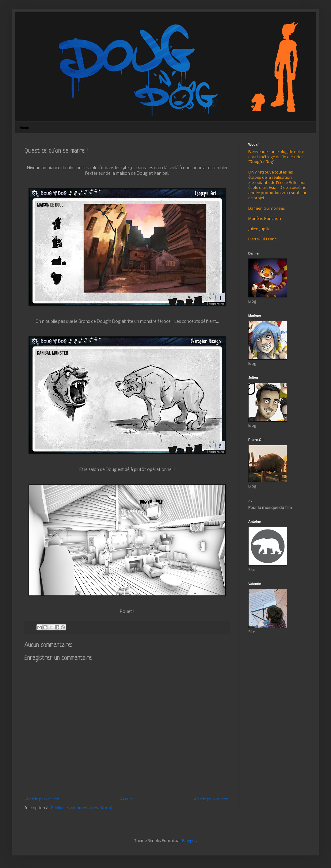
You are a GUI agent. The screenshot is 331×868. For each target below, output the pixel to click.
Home (24, 127)
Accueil (127, 799)
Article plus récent (43, 799)
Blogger (189, 841)
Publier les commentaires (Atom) (82, 808)
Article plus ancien (211, 799)
